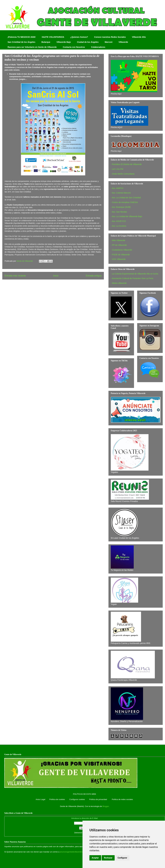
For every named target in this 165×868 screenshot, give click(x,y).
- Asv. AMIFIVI (117, 188)
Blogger (106, 806)
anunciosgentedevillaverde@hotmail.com (77, 852)
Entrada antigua (94, 276)
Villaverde (123, 42)
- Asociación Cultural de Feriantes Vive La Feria (132, 278)
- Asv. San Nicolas (119, 212)
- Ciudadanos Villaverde (121, 250)
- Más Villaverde (118, 240)
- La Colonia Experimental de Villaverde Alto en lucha (134, 274)
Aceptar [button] (95, 858)
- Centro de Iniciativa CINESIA (124, 202)
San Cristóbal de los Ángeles (21, 42)
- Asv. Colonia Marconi (121, 193)
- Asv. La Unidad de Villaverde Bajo (126, 216)
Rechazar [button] (108, 858)
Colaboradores (98, 47)
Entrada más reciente (15, 276)
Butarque (46, 42)
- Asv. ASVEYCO (118, 221)
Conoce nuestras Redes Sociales (110, 37)
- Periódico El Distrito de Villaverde (126, 164)
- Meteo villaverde (119, 283)
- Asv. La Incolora (118, 226)
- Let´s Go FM (117, 169)
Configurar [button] (122, 858)
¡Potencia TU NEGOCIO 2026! (22, 37)
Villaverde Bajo (64, 42)
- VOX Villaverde (118, 259)
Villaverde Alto (139, 37)
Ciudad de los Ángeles (88, 42)
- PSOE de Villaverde (120, 255)
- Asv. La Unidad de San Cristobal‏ (126, 198)
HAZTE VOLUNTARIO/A (53, 37)
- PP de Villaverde (119, 245)
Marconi (109, 42)
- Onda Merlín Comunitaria (123, 174)
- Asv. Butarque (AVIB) (121, 207)
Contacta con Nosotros (74, 47)
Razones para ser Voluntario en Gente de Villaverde (32, 47)
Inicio (56, 276)
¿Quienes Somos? (79, 37)
